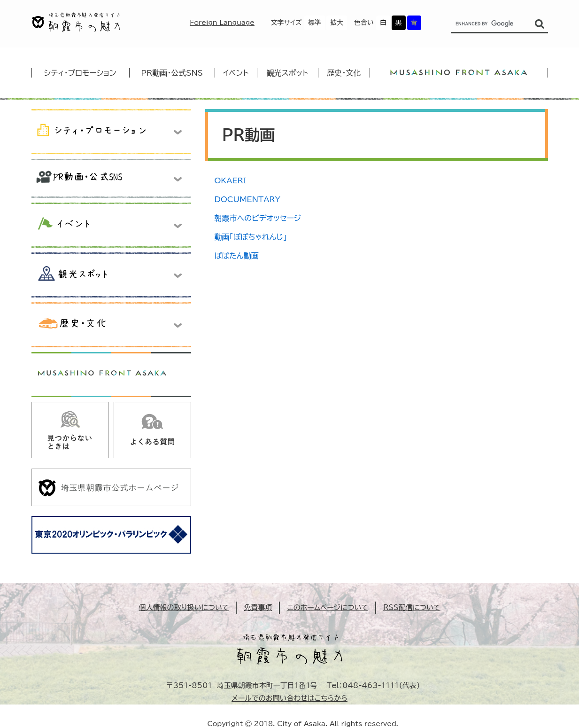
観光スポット (287, 73)
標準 (315, 23)
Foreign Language (222, 23)
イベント (236, 73)
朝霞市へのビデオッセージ (258, 218)
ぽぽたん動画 (237, 256)
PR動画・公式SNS (172, 73)
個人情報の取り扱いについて (184, 607)
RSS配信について (412, 607)
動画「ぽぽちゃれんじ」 (251, 237)
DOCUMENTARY (247, 199)
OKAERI (231, 180)
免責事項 (258, 607)
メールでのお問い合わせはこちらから (289, 698)
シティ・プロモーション (80, 73)
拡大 (337, 23)
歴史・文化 (344, 73)
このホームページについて (328, 607)
